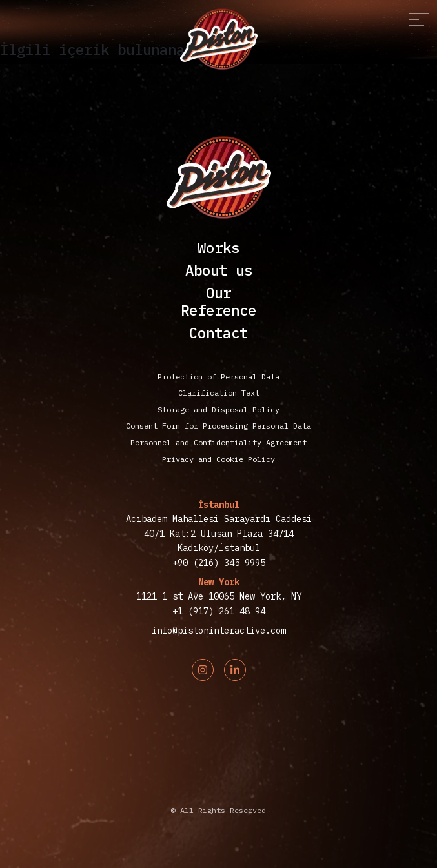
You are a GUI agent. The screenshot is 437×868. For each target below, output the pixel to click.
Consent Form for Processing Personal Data (218, 426)
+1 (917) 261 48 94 (219, 611)
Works (218, 247)
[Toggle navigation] (419, 20)
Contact (218, 333)
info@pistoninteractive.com (219, 631)
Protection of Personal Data (218, 377)
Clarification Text (219, 393)
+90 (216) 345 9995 (219, 563)
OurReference (218, 301)
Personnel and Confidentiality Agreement (218, 442)
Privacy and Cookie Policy (218, 459)
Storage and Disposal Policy (218, 409)
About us (219, 270)
